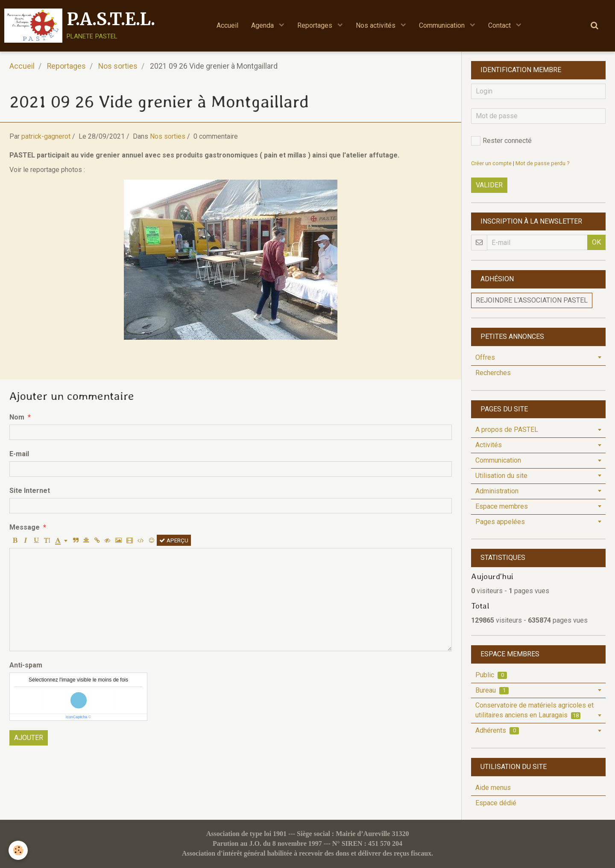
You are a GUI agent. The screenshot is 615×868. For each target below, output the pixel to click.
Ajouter (29, 738)
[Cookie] (18, 850)
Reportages (316, 25)
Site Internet (30, 491)
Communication (443, 25)
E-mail (19, 454)
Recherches (493, 373)
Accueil (227, 25)
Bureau (492, 690)
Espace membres (502, 506)
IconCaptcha (77, 717)
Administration (497, 491)
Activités (489, 445)
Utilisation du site (501, 476)
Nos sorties (118, 66)
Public (491, 675)
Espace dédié (496, 803)
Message (25, 527)
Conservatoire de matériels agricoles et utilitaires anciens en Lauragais (534, 710)
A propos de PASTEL (507, 430)
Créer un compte (491, 163)
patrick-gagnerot (46, 136)
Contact (500, 25)
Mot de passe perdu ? (542, 163)
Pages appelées (500, 522)
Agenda (263, 25)
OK (596, 242)
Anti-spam (26, 665)
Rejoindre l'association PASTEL (532, 300)
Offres (485, 357)
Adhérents (497, 730)
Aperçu (174, 540)
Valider (489, 185)
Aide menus (493, 788)
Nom (17, 417)
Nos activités (376, 25)
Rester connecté (501, 141)
